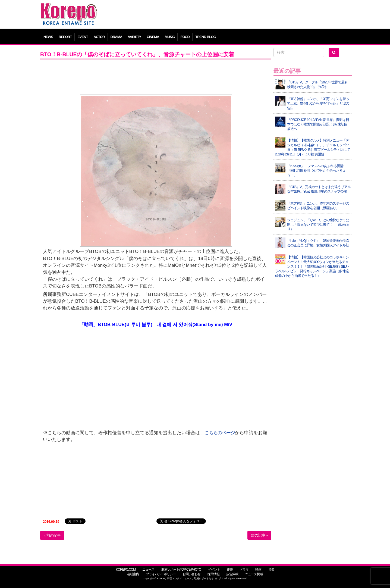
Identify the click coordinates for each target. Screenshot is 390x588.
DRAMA (116, 37)
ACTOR (99, 37)
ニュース (148, 570)
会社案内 (133, 574)
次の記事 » (259, 535)
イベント (214, 570)
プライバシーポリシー (161, 574)
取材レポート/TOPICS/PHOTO (181, 570)
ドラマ (244, 570)
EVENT (83, 37)
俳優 (230, 570)
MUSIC (170, 37)
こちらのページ (220, 433)
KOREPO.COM (126, 570)
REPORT (65, 37)
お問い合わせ (191, 574)
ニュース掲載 (254, 574)
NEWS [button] (48, 37)
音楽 (271, 570)
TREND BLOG (206, 37)
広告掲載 (232, 574)
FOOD (185, 37)
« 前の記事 (52, 535)
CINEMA (153, 37)
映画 (258, 570)
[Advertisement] (234, 15)
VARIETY (134, 37)
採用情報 (213, 574)
